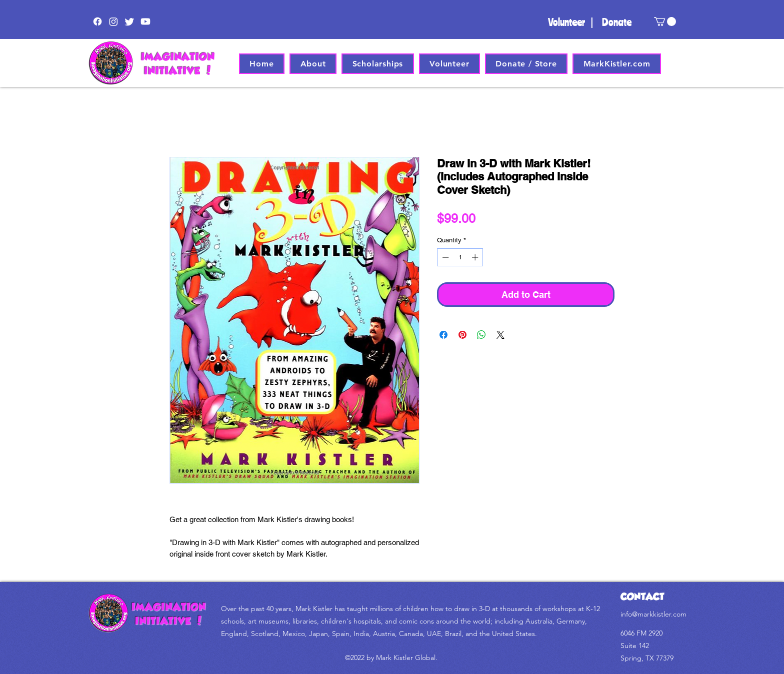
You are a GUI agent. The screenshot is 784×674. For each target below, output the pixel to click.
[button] (665, 21)
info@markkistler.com (653, 614)
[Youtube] (145, 21)
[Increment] (476, 257)
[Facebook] (97, 21)
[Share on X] (500, 335)
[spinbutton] (460, 257)
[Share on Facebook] (443, 335)
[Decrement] (444, 257)
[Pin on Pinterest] (462, 335)
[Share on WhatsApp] (481, 335)
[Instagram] (113, 21)
